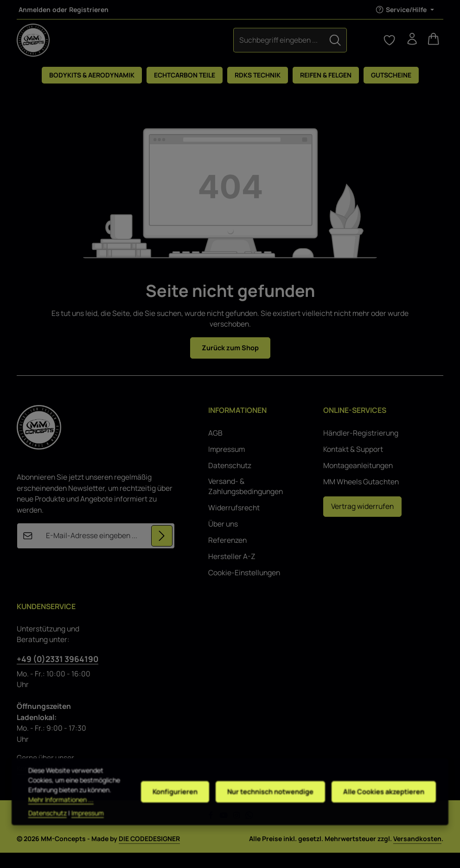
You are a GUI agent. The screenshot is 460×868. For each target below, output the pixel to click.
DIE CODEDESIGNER (149, 854)
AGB (215, 448)
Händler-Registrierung (361, 448)
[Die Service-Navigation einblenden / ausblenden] (405, 10)
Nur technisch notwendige (267, 810)
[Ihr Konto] (408, 47)
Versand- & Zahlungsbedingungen (246, 502)
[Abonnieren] (162, 551)
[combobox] (205, 47)
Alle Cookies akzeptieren (383, 810)
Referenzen (227, 555)
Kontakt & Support (353, 465)
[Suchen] (262, 47)
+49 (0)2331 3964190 (57, 674)
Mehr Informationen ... (61, 823)
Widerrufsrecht (234, 523)
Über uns (223, 539)
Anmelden (35, 10)
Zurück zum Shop (230, 362)
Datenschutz (230, 481)
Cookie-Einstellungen (244, 588)
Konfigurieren (170, 810)
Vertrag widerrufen (362, 521)
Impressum (227, 465)
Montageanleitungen (358, 481)
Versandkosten (417, 854)
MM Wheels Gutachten (361, 497)
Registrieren (89, 10)
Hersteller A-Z (232, 571)
